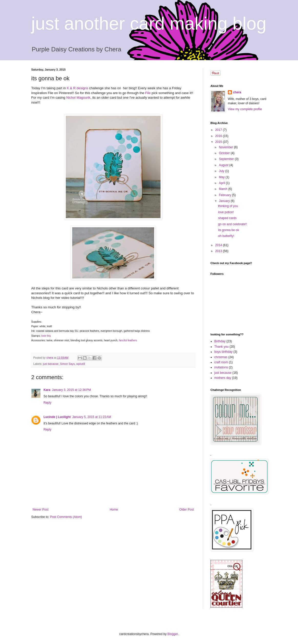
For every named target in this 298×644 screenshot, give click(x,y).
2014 (219, 245)
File (148, 93)
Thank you (221, 347)
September (227, 159)
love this (46, 336)
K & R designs (78, 88)
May (222, 177)
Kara (47, 390)
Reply (47, 403)
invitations (221, 367)
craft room (221, 362)
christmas (221, 357)
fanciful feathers (128, 340)
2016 (219, 136)
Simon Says (67, 364)
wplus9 (81, 364)
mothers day (223, 378)
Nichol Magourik (78, 98)
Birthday (220, 341)
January (225, 201)
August (224, 165)
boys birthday (223, 352)
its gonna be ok (228, 230)
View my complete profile (245, 109)
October (225, 153)
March (224, 189)
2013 (219, 251)
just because (51, 364)
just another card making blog (149, 24)
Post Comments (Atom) (66, 517)
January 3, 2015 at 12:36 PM (71, 390)
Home (114, 510)
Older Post (187, 510)
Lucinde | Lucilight (57, 417)
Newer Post (40, 510)
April (222, 183)
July (222, 171)
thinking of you (228, 206)
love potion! (226, 212)
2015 (219, 142)
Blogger (173, 634)
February (225, 195)
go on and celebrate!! (233, 224)
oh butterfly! (226, 236)
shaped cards (227, 218)
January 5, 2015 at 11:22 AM (92, 417)
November (226, 147)
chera (237, 92)
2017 (219, 130)
